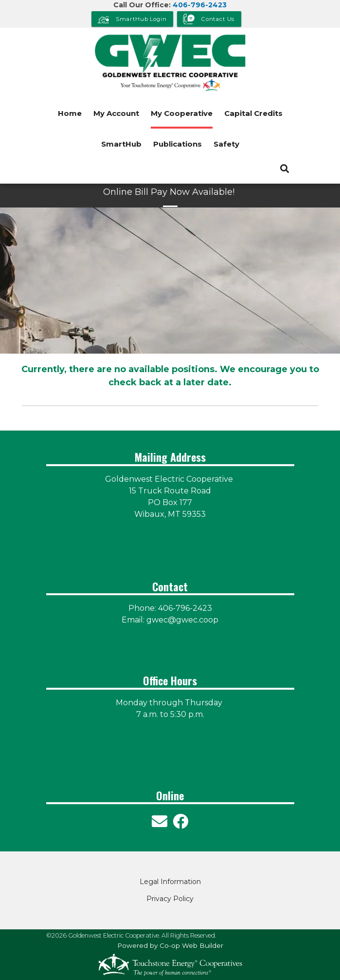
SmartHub (121, 144)
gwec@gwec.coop (182, 620)
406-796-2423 (200, 5)
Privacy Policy (170, 899)
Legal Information (170, 882)
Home (70, 113)
